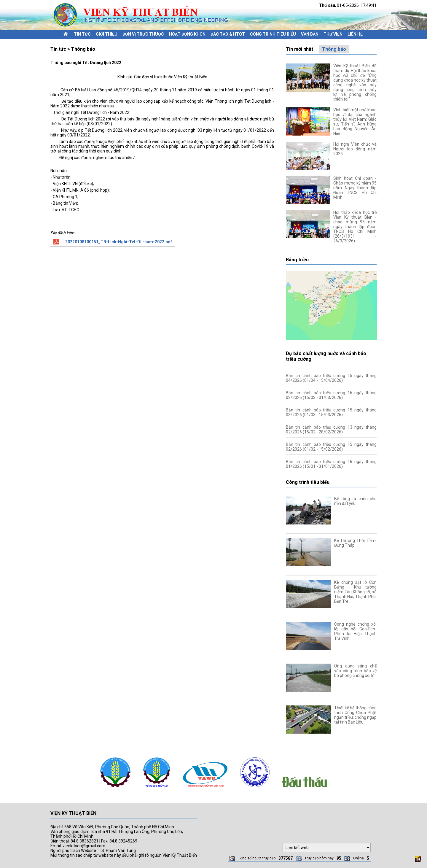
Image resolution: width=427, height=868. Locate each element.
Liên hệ (355, 34)
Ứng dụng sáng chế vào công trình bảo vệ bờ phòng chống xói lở (355, 671)
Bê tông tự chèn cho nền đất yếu (355, 501)
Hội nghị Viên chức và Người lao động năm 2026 (355, 149)
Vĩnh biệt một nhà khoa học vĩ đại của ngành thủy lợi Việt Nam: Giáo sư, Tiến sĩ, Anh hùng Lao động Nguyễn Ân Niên (355, 122)
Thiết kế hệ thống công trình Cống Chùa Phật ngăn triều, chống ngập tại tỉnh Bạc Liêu (355, 715)
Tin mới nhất (299, 49)
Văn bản (310, 34)
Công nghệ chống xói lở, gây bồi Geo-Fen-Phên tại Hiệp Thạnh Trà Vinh (355, 631)
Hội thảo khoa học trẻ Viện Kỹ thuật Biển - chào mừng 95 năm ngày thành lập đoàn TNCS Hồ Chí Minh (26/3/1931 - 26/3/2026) (355, 227)
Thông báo (334, 49)
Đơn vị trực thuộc (143, 34)
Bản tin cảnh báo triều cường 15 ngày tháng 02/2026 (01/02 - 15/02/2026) (331, 447)
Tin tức (82, 34)
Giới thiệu (107, 34)
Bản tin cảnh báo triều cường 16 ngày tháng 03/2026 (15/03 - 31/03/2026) (331, 395)
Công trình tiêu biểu (273, 34)
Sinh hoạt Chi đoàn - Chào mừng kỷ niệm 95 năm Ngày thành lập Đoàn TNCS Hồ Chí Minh (355, 188)
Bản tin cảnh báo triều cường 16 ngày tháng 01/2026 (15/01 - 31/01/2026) (331, 464)
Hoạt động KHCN (187, 34)
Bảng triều (297, 260)
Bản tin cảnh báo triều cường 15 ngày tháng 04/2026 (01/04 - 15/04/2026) (331, 378)
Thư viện (333, 34)
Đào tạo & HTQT (228, 34)
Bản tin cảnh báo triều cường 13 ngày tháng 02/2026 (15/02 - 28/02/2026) (331, 430)
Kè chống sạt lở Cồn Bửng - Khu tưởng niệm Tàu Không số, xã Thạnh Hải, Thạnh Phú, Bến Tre (355, 592)
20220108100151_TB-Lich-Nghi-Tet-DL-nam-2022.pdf (119, 242)
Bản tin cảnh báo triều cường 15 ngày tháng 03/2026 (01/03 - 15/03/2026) (331, 412)
